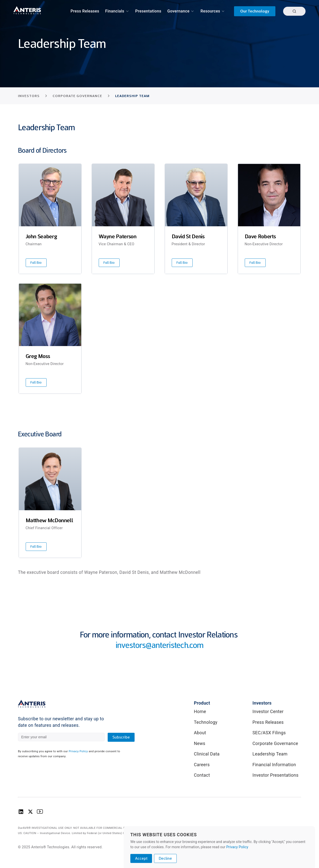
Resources (210, 11)
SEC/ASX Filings (269, 733)
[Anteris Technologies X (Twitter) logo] (30, 813)
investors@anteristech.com (160, 645)
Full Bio (36, 263)
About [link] (200, 733)
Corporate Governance (275, 744)
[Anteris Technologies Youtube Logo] (40, 813)
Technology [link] (206, 722)
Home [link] (200, 712)
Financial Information (274, 765)
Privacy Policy (237, 866)
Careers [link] (202, 765)
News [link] (200, 744)
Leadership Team (270, 754)
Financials (115, 11)
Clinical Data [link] (207, 754)
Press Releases (85, 11)
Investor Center (268, 712)
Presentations (148, 11)
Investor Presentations (276, 775)
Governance (178, 11)
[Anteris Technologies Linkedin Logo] (21, 813)
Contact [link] (202, 775)
